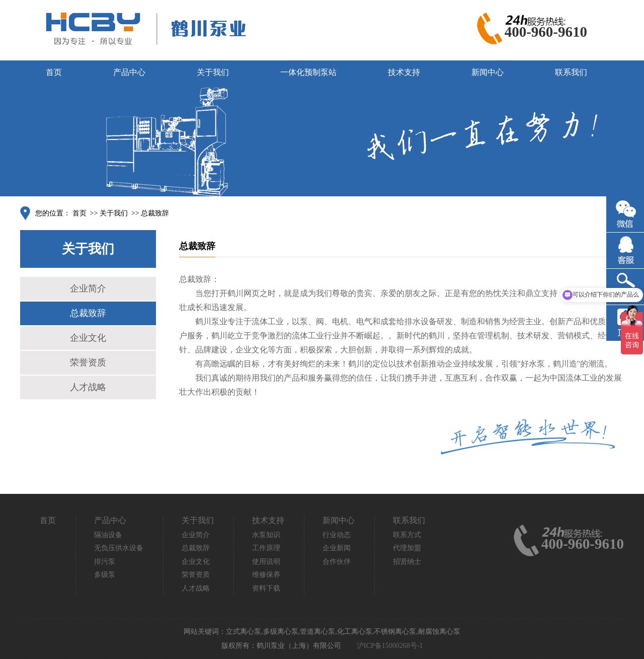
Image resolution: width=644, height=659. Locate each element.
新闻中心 (488, 72)
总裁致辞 (155, 213)
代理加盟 (407, 548)
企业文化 (88, 338)
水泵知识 (266, 535)
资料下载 (266, 588)
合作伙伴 (337, 562)
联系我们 (571, 72)
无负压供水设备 (119, 548)
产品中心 (129, 72)
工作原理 (266, 548)
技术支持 (404, 72)
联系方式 (407, 535)
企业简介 (88, 288)
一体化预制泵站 (308, 72)
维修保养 (266, 575)
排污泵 (105, 562)
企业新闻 (337, 548)
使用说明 (266, 562)
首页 (54, 72)
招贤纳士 (407, 562)
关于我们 (213, 72)
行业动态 (337, 535)
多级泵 (105, 575)
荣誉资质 (88, 362)
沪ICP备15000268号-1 (390, 646)
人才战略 (88, 387)
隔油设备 (108, 535)
